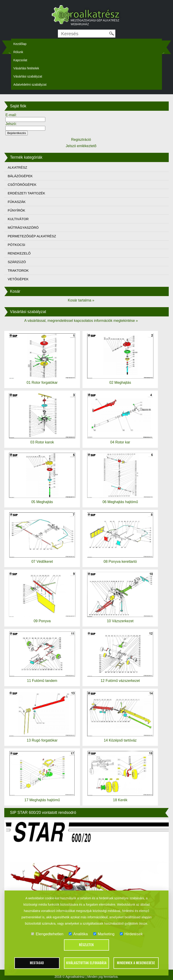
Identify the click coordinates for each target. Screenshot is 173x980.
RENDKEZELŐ (19, 253)
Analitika (78, 934)
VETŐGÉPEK (18, 279)
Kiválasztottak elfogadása (86, 963)
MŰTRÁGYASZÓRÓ (23, 227)
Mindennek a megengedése (136, 963)
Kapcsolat (20, 60)
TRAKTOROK (18, 270)
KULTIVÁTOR (18, 219)
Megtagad (37, 963)
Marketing (104, 934)
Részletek (86, 945)
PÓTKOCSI (16, 245)
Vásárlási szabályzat (28, 76)
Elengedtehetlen (47, 934)
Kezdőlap (20, 44)
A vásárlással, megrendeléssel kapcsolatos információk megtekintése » (81, 321)
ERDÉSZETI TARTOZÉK (26, 193)
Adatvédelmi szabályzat (30, 85)
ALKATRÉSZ (17, 167)
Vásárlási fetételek (26, 68)
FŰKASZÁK (17, 202)
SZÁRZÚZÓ (17, 262)
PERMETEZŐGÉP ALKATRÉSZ (32, 236)
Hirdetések (131, 934)
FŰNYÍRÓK (16, 210)
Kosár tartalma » (81, 300)
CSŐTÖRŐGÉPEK (22, 185)
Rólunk (18, 52)
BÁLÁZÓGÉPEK (20, 176)
